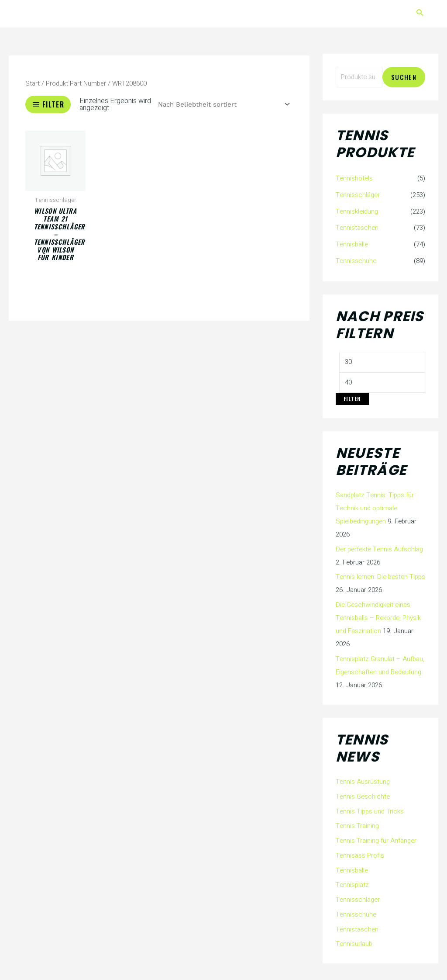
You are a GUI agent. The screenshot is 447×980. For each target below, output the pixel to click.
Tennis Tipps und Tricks (370, 811)
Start (33, 84)
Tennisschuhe (356, 261)
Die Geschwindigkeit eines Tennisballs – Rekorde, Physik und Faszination (378, 618)
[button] (420, 14)
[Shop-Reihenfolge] (223, 105)
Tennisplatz (352, 885)
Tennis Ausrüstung (363, 782)
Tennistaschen (357, 228)
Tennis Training (357, 826)
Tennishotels (354, 178)
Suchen (404, 77)
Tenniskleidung (357, 211)
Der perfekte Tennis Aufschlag (379, 549)
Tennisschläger (358, 195)
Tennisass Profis (360, 855)
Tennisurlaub (354, 944)
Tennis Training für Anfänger (376, 841)
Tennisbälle (352, 244)
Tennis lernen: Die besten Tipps (380, 577)
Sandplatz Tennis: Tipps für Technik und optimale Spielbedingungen (375, 508)
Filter (352, 399)
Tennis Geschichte (363, 796)
